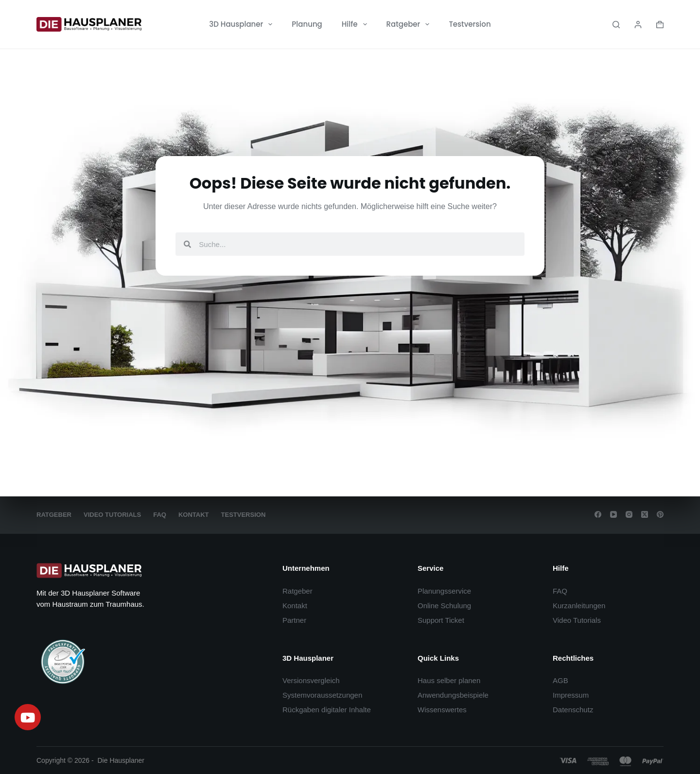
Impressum (571, 695)
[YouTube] (613, 514)
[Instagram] (629, 514)
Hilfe (356, 24)
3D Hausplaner (243, 24)
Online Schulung (444, 606)
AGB (560, 680)
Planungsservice (444, 591)
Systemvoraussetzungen (322, 695)
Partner (294, 620)
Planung (307, 24)
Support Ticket (441, 620)
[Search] (616, 25)
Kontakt (194, 515)
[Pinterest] (660, 514)
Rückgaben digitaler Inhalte (327, 710)
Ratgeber (410, 24)
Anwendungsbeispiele (453, 695)
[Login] (638, 25)
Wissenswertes (442, 710)
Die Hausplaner (121, 760)
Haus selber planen (449, 680)
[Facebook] (598, 514)
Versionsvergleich (311, 680)
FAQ (160, 515)
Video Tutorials (112, 515)
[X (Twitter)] (645, 514)
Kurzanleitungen (579, 606)
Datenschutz (573, 710)
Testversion (470, 24)
